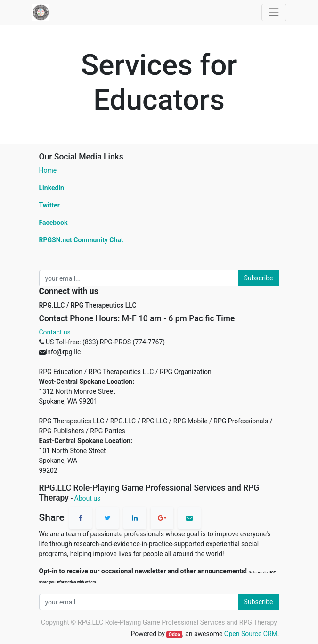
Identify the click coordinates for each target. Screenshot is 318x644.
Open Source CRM (251, 634)
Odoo (175, 634)
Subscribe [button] (259, 278)
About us (88, 498)
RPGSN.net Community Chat (81, 240)
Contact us (55, 332)
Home (48, 170)
